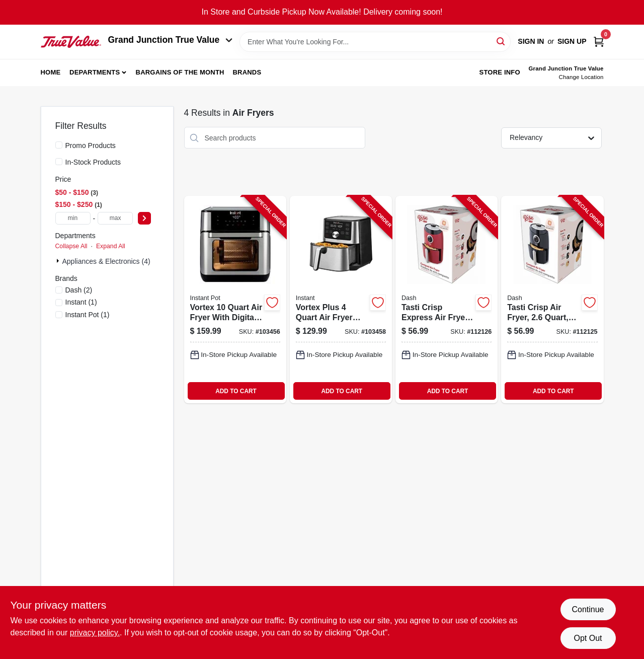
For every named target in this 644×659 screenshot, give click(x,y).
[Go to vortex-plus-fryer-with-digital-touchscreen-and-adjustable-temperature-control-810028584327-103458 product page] (341, 300)
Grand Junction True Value (171, 40)
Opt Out (588, 638)
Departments (95, 72)
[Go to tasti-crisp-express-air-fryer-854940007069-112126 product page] (447, 300)
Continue (588, 609)
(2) (79, 290)
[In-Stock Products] (59, 162)
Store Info (500, 72)
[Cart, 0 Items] (599, 42)
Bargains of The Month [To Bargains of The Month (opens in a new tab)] (180, 72)
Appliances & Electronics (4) (106, 261)
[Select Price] (144, 218)
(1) (81, 302)
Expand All (111, 246)
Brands (247, 72)
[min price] (73, 218)
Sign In (531, 41)
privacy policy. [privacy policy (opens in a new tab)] (95, 633)
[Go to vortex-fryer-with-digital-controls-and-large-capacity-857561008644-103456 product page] (235, 300)
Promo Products (91, 145)
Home (51, 72)
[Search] (501, 41)
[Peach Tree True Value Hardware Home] (71, 42)
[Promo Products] (59, 145)
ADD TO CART (236, 391)
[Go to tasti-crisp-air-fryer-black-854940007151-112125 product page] (552, 300)
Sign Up (572, 41)
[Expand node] (59, 261)
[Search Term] (375, 42)
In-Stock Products (93, 162)
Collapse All (71, 246)
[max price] (115, 218)
